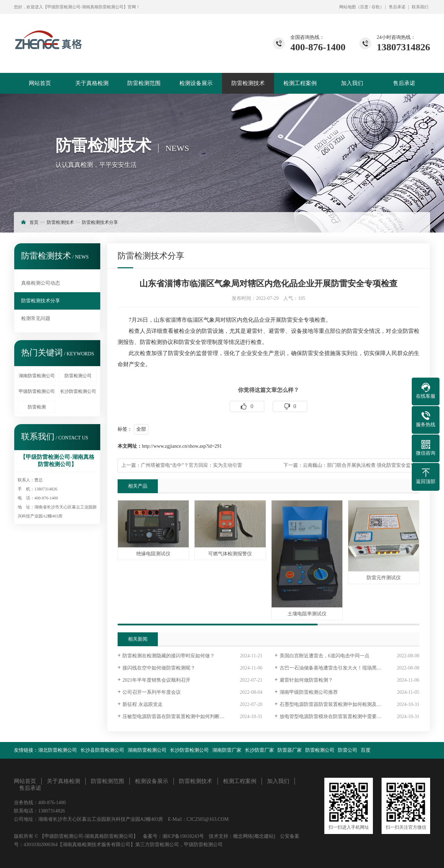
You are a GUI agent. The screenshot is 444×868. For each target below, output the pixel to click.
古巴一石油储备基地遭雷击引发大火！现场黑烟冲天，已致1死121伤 (349, 668)
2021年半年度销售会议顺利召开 (156, 680)
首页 (34, 222)
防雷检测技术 (248, 83)
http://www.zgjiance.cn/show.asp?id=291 (182, 446)
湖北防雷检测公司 (58, 750)
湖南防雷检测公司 (37, 376)
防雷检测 (37, 407)
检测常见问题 (36, 318)
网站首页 (40, 83)
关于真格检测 (92, 83)
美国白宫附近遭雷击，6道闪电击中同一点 (325, 656)
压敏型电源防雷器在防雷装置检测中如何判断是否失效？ (183, 717)
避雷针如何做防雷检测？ (306, 680)
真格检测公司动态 (41, 283)
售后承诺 (397, 7)
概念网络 (243, 836)
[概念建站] (264, 836)
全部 (141, 429)
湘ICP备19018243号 (183, 836)
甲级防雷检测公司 (37, 391)
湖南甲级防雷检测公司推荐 (309, 692)
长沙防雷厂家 (259, 750)
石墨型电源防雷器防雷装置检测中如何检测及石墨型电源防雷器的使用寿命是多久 (349, 704)
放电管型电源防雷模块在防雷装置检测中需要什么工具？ (340, 717)
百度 (364, 7)
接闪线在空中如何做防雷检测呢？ (159, 668)
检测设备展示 (196, 83)
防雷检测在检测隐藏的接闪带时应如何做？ (169, 656)
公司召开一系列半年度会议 (152, 692)
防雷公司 (348, 750)
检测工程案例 (300, 83)
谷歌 (376, 7)
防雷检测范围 (144, 83)
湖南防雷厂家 (227, 750)
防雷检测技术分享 (100, 222)
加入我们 (352, 83)
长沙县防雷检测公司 (102, 750)
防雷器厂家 (290, 750)
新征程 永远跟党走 (143, 704)
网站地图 (348, 7)
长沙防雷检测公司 (78, 391)
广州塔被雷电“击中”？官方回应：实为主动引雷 (191, 465)
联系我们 (420, 7)
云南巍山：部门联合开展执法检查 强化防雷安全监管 (359, 465)
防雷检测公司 (78, 376)
